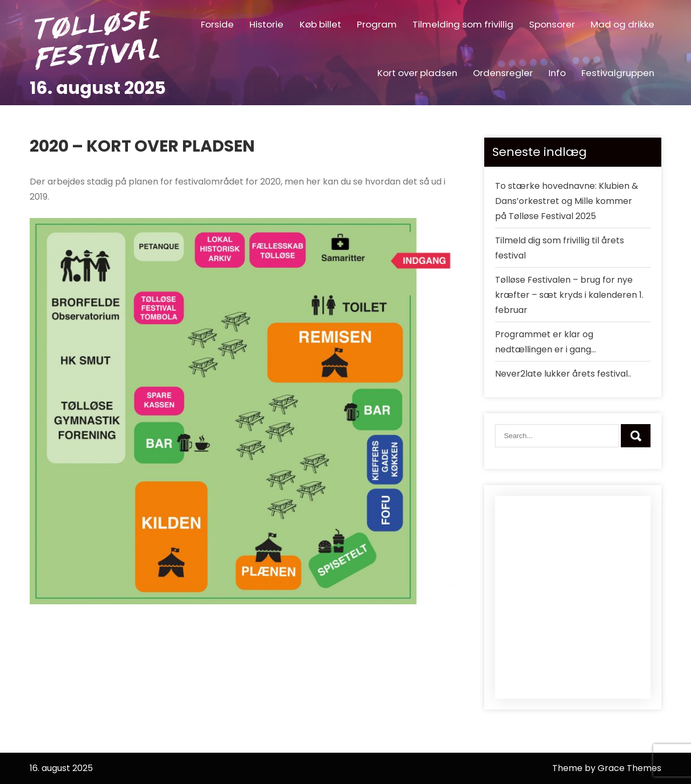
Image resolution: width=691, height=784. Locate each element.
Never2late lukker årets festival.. (563, 374)
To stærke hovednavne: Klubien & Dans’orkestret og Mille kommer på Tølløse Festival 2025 (567, 201)
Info (557, 73)
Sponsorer (552, 24)
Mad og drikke (622, 24)
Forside (217, 24)
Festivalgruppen (618, 73)
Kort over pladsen (417, 73)
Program (377, 24)
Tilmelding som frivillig (463, 24)
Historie (266, 24)
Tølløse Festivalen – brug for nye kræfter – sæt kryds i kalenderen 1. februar (569, 295)
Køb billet (320, 24)
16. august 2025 (98, 88)
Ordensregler (503, 73)
